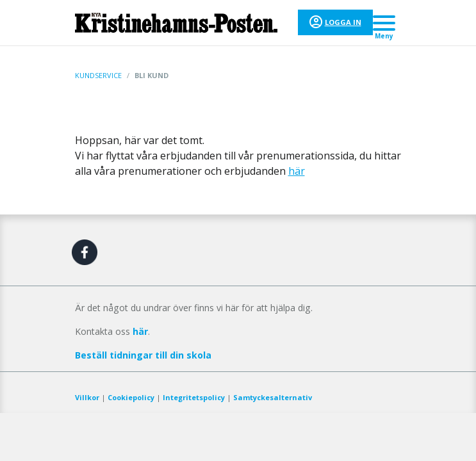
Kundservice (98, 75)
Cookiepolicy (131, 397)
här (297, 171)
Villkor (87, 397)
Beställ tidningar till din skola (143, 355)
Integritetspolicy (194, 397)
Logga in (343, 22)
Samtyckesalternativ (273, 397)
